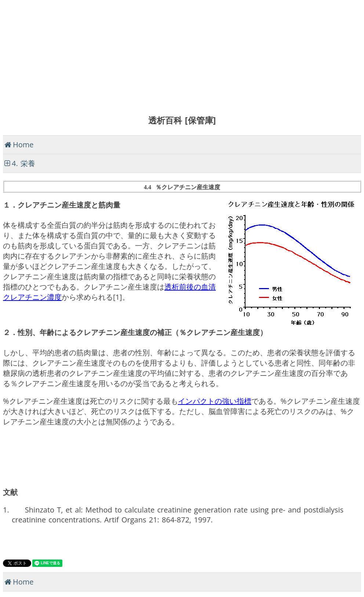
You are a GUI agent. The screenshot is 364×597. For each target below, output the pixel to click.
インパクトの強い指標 (215, 401)
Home (23, 145)
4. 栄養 (23, 163)
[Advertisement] (182, 54)
